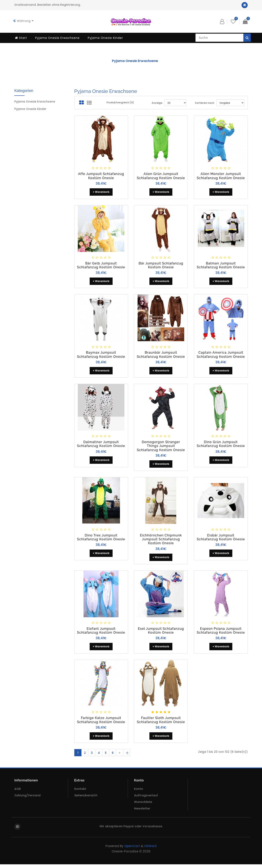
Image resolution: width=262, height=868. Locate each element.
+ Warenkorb (101, 193)
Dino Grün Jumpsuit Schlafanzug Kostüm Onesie (221, 445)
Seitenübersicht (86, 799)
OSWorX (150, 850)
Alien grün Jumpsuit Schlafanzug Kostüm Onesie (161, 177)
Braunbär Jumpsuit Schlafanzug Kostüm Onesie (161, 356)
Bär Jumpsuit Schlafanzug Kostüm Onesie (161, 266)
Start (21, 38)
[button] (222, 21)
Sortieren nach (205, 103)
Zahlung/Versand (27, 799)
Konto (139, 792)
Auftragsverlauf (146, 799)
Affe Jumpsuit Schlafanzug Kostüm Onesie (101, 177)
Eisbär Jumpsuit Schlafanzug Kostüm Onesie (221, 539)
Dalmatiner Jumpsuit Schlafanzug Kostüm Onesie (101, 445)
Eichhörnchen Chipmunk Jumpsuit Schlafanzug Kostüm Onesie (161, 541)
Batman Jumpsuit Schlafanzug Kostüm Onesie (221, 266)
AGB (18, 792)
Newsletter (142, 812)
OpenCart (132, 850)
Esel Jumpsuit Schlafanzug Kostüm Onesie (161, 633)
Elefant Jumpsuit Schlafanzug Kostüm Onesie (101, 633)
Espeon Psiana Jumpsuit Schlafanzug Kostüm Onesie (221, 633)
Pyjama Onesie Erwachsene (57, 38)
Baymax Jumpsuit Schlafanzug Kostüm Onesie (101, 356)
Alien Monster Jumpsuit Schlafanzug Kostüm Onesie (221, 177)
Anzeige (157, 103)
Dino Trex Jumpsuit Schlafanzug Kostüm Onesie (101, 539)
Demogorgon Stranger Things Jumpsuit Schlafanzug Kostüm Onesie (161, 448)
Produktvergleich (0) (120, 103)
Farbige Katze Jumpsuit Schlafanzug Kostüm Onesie (101, 723)
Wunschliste (143, 806)
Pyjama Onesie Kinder (105, 38)
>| (127, 756)
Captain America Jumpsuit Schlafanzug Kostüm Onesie (221, 356)
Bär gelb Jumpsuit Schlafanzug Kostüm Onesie (101, 266)
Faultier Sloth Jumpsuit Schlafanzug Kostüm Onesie (161, 723)
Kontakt (80, 792)
